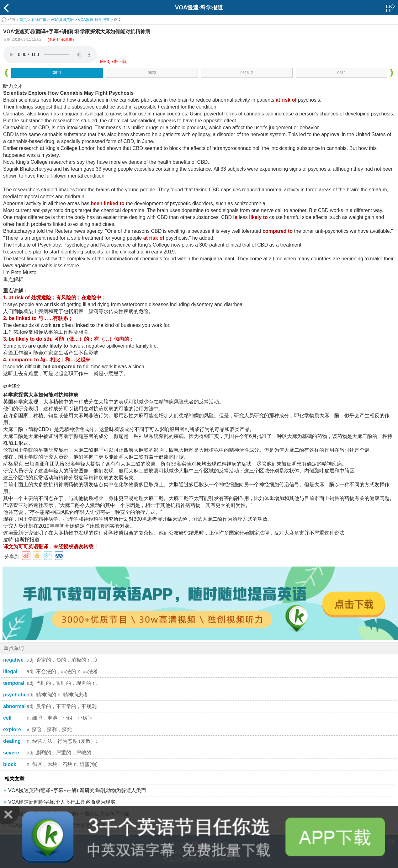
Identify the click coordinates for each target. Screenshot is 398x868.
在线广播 (39, 20)
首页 (23, 20)
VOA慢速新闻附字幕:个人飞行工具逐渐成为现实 (62, 802)
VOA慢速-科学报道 (94, 20)
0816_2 (247, 73)
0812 (342, 73)
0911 (57, 73)
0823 (152, 73)
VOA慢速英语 (62, 20)
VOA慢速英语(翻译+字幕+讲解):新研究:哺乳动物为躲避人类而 (77, 790)
